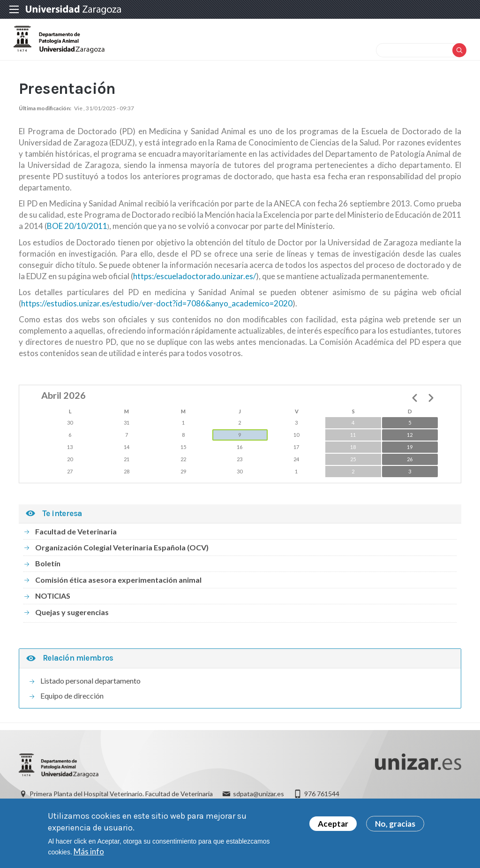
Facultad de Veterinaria (76, 544)
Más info (89, 851)
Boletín (48, 577)
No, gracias (395, 824)
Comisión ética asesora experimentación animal (118, 593)
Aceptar (333, 824)
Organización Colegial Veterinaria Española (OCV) (122, 560)
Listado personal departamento (90, 694)
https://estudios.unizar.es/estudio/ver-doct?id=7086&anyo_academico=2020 (157, 316)
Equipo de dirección (72, 709)
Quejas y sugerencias (72, 625)
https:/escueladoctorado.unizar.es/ (195, 289)
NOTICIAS (53, 609)
